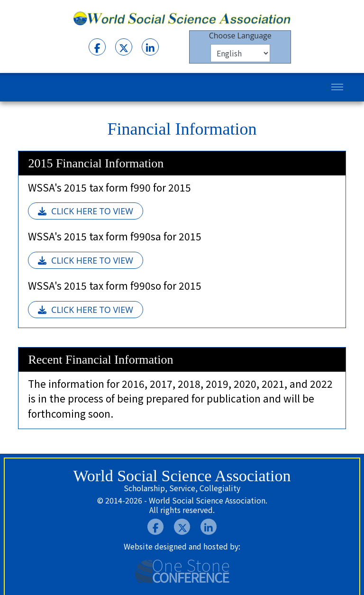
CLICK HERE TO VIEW (86, 211)
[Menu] (337, 87)
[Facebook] (97, 47)
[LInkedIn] (150, 47)
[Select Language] (240, 53)
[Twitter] (124, 47)
